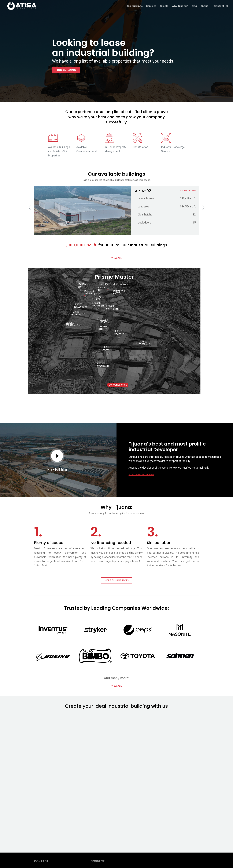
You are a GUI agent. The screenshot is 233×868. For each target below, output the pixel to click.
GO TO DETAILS (188, 190)
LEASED (118, 330)
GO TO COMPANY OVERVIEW (141, 475)
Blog (194, 6)
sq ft (112, 309)
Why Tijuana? (180, 6)
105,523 (88, 294)
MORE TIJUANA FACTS (117, 581)
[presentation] (30, 208)
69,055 (142, 344)
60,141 (109, 309)
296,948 (118, 334)
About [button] (204, 6)
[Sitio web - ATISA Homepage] (116, 777)
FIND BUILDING (66, 70)
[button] (227, 6)
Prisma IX (89, 290)
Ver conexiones (118, 385)
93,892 (100, 366)
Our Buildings (135, 6)
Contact (219, 6)
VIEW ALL (116, 258)
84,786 (106, 350)
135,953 (103, 322)
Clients (164, 6)
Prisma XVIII (119, 290)
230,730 (74, 315)
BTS (100, 290)
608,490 (69, 325)
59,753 (95, 306)
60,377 (116, 293)
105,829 (78, 307)
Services (151, 6)
